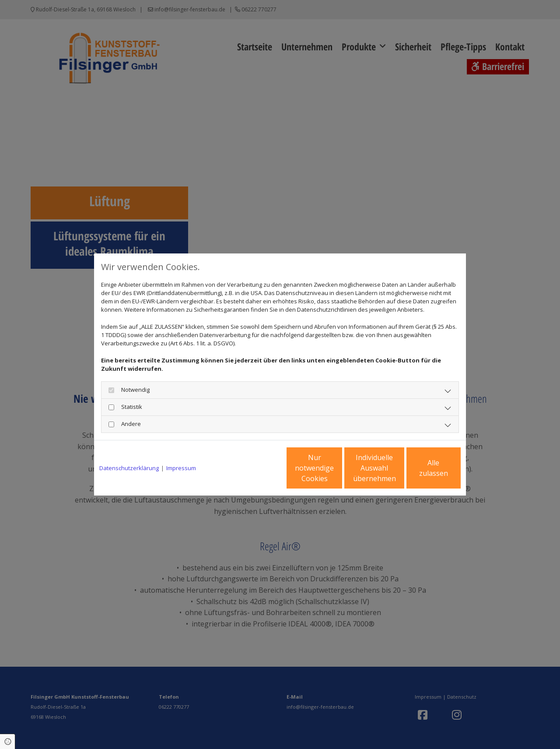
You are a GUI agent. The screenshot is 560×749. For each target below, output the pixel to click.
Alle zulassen (420, 468)
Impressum (181, 468)
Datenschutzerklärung (129, 468)
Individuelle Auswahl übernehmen (337, 468)
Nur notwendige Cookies (254, 468)
